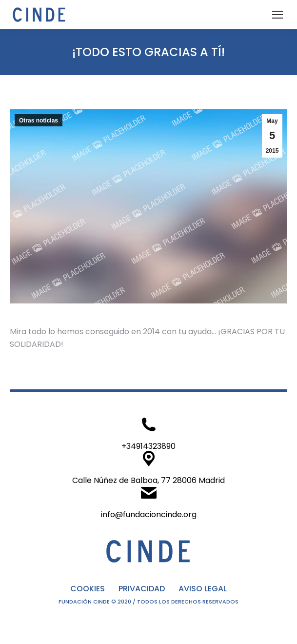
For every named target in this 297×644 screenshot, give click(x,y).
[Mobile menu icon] (277, 15)
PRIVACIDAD (142, 589)
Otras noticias (39, 121)
